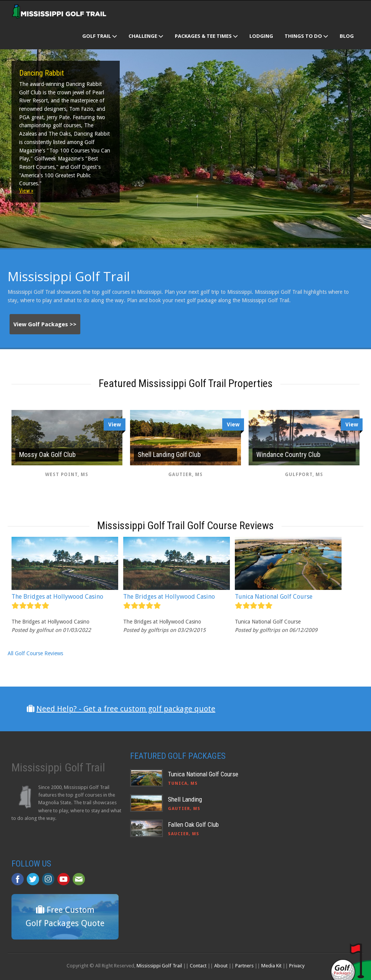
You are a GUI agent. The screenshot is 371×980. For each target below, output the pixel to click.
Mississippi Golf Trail (159, 966)
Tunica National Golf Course (274, 597)
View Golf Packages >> (45, 324)
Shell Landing (185, 799)
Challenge (146, 36)
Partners (244, 966)
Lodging (261, 36)
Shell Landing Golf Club (169, 454)
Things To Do (306, 36)
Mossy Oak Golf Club (47, 454)
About (221, 966)
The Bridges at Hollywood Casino (57, 597)
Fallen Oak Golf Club (193, 824)
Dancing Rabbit (41, 73)
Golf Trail (100, 36)
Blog (347, 36)
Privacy (297, 966)
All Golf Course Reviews (35, 653)
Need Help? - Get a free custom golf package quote (126, 709)
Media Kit (271, 966)
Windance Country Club (288, 454)
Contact (198, 966)
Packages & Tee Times (206, 36)
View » (26, 191)
